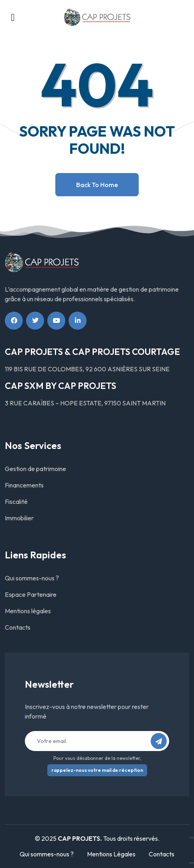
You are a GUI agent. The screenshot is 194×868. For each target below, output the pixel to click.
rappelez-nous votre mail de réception (97, 770)
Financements (24, 485)
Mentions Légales (111, 854)
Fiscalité (16, 501)
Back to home (97, 185)
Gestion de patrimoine (35, 469)
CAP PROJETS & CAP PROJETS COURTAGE (92, 352)
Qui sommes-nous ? (32, 578)
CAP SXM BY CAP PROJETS (61, 386)
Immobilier (19, 518)
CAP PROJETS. (80, 838)
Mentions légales (28, 611)
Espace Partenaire (31, 594)
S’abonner (161, 744)
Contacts (18, 627)
